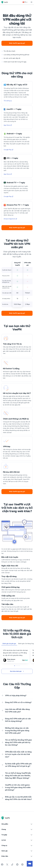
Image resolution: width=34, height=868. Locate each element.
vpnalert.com (6, 649)
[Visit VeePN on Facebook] (2, 865)
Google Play (8, 150)
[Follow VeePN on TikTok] (12, 865)
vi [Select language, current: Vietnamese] (25, 2)
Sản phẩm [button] (17, 824)
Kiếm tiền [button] (17, 856)
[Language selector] (25, 2)
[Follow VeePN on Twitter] (7, 865)
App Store (8, 125)
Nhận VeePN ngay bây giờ (17, 43)
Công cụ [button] (17, 845)
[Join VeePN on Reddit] (17, 865)
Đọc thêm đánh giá (17, 671)
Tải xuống (8, 101)
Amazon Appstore (10, 219)
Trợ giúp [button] (17, 835)
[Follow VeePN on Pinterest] (22, 865)
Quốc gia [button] (17, 851)
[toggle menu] (31, 2)
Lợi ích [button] (17, 840)
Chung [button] (17, 829)
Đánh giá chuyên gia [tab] (9, 644)
